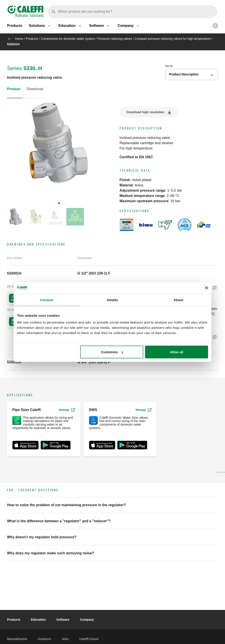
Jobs (65, 639)
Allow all (177, 352)
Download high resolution (145, 112)
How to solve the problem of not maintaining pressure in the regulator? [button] (66, 505)
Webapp (67, 410)
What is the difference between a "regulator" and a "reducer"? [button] (59, 521)
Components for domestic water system (68, 39)
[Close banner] (207, 288)
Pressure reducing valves (115, 39)
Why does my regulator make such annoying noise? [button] (51, 553)
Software (63, 620)
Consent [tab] (47, 300)
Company (87, 620)
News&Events (17, 639)
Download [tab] (35, 89)
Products (15, 26)
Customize (112, 352)
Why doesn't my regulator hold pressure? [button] (42, 537)
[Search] (132, 12)
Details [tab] (112, 300)
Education (38, 620)
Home (19, 39)
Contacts (45, 639)
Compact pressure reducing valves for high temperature (173, 39)
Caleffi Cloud (89, 639)
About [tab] (178, 300)
